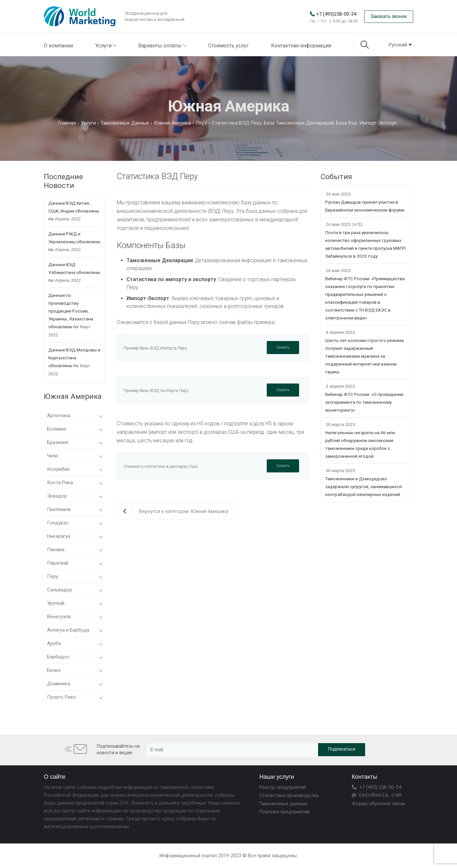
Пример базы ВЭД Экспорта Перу (156, 391)
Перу (75, 576)
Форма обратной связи (378, 804)
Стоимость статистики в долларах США (161, 466)
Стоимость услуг (228, 46)
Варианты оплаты (162, 46)
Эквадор (75, 496)
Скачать (283, 347)
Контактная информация (301, 46)
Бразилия (75, 442)
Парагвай (75, 563)
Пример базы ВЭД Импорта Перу (155, 348)
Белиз (75, 670)
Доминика (75, 684)
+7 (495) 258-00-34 (376, 787)
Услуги (106, 46)
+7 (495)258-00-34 (336, 14)
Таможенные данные (283, 804)
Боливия (75, 429)
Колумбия (75, 469)
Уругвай (75, 603)
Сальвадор (75, 590)
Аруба (75, 643)
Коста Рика (75, 483)
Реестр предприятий (282, 787)
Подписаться (342, 749)
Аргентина (75, 416)
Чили (75, 456)
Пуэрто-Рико (75, 697)
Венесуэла (75, 617)
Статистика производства (289, 795)
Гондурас (75, 523)
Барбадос (75, 657)
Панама (75, 550)
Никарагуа (75, 536)
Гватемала (75, 509)
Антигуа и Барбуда (75, 630)
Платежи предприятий (284, 812)
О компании (58, 46)
